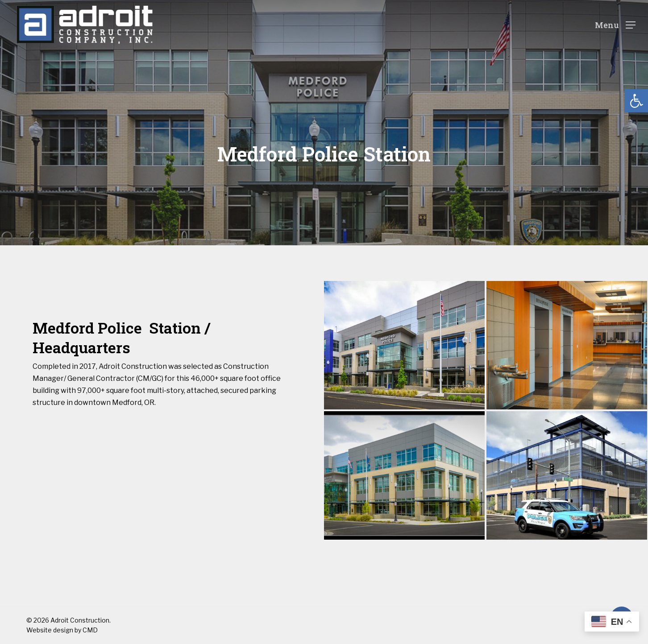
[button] (636, 101)
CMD (90, 630)
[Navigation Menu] (615, 25)
